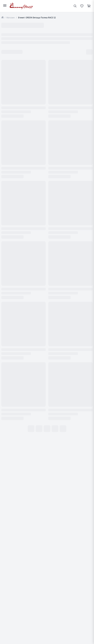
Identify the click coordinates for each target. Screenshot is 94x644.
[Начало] (2, 18)
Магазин (10, 18)
